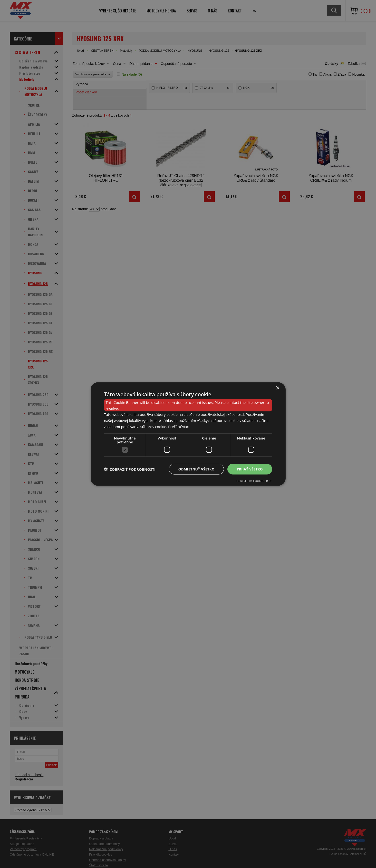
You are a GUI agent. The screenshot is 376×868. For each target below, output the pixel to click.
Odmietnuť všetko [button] (197, 469)
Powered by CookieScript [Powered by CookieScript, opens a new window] (254, 481)
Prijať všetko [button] (250, 469)
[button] (130, 469)
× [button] (278, 388)
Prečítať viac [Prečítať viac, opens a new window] (178, 426)
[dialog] (188, 434)
